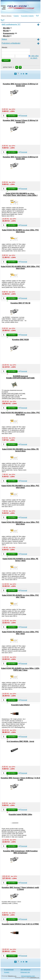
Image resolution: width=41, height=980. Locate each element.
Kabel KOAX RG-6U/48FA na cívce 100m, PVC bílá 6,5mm (20, 231)
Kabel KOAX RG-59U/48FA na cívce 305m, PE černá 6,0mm (20, 450)
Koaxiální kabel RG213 (20, 705)
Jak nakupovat (25, 970)
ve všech (34, 58)
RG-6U (6, 31)
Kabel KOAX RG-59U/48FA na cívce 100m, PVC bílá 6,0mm (20, 523)
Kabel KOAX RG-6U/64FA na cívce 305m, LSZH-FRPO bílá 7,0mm (20, 669)
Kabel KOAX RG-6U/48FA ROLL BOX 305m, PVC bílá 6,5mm (20, 267)
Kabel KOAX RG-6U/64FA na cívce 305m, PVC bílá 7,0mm (20, 596)
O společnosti (9, 970)
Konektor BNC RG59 (20, 340)
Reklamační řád (25, 972)
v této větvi (34, 56)
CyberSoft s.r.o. (34, 978)
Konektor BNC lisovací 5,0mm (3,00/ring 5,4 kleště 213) (20, 85)
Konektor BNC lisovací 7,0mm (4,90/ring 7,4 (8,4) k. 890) (20, 779)
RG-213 (6, 36)
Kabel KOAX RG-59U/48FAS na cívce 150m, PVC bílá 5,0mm (20, 414)
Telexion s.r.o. (12, 976)
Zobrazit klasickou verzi (28, 976)
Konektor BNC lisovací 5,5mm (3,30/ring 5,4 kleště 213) (20, 121)
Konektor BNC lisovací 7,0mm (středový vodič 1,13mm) (20, 888)
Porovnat (24, 116)
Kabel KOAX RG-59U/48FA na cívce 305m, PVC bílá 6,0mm (20, 487)
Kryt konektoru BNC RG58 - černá (20, 741)
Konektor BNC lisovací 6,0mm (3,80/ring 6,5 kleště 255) (20, 158)
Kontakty (7, 972)
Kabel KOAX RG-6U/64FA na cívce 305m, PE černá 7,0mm (20, 560)
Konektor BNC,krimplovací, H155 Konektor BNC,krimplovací (20, 852)
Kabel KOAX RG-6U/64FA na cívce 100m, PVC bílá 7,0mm (20, 633)
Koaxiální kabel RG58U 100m (20, 814)
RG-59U (6, 28)
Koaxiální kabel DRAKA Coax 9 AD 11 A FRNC (20, 924)
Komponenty (9, 33)
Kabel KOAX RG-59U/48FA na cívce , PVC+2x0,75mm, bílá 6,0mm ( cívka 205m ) (20, 194)
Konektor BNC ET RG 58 (20, 303)
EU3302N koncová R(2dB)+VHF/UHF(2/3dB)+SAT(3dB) (20, 377)
